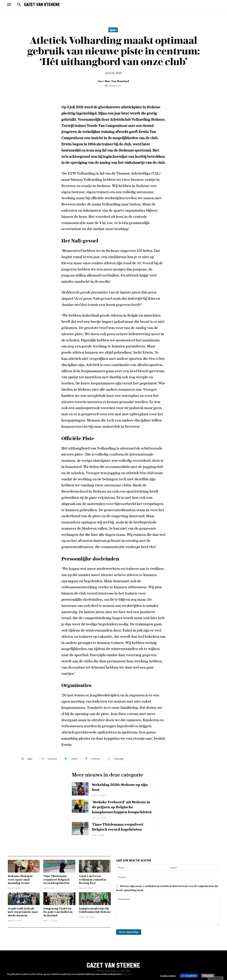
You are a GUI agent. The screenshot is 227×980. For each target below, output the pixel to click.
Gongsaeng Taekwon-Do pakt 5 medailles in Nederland (58, 912)
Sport (113, 30)
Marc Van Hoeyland (117, 81)
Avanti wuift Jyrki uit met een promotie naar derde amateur (23, 912)
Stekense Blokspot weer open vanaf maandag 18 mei (20, 879)
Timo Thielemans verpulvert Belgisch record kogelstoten (56, 879)
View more (127, 974)
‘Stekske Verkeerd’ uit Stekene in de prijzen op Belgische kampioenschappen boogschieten (122, 807)
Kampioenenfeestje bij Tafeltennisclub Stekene (95, 910)
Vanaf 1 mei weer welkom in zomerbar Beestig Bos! (93, 879)
